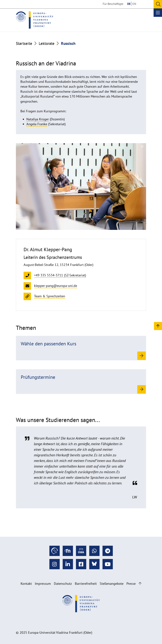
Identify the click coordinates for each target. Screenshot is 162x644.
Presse (131, 584)
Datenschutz (63, 584)
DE (129, 4)
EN (134, 4)
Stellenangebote (112, 584)
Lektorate (47, 43)
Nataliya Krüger (38, 119)
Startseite (24, 43)
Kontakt (26, 584)
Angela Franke (37, 124)
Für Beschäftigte (113, 4)
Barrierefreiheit (86, 584)
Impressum (43, 584)
